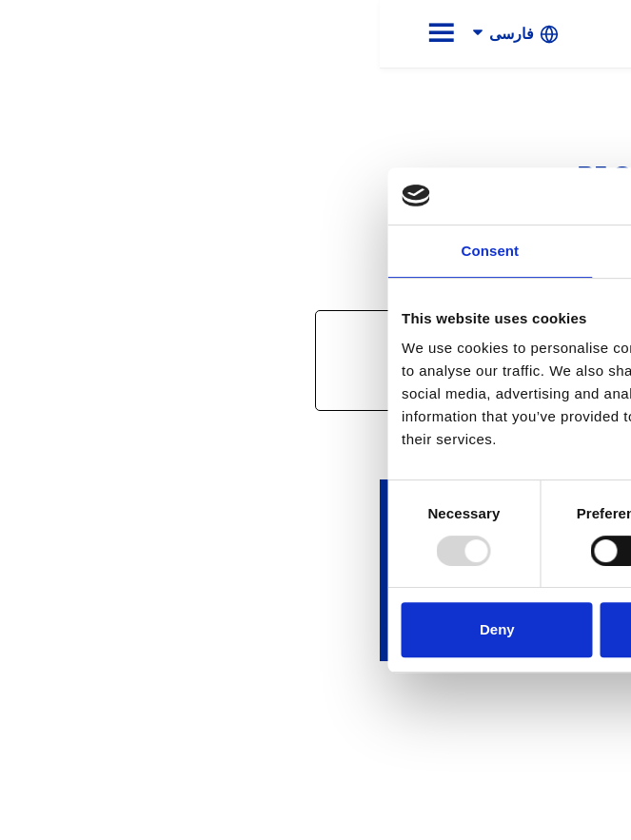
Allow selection (315, 629)
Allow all (513, 629)
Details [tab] (316, 251)
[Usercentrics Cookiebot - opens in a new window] (526, 196)
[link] (544, 33)
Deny (118, 629)
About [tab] (521, 251)
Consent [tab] (110, 251)
